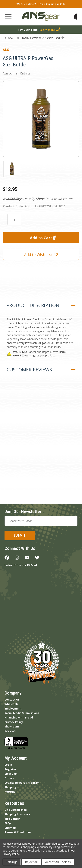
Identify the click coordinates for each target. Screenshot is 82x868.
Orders (9, 778)
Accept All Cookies (58, 862)
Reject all (31, 862)
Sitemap (10, 828)
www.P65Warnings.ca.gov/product (34, 355)
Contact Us (12, 700)
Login (8, 765)
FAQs (8, 823)
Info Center (12, 819)
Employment (13, 708)
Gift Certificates (16, 810)
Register (10, 769)
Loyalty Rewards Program (22, 783)
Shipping (10, 787)
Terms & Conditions (18, 832)
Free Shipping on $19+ (52, 4)
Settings (12, 862)
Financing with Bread (19, 717)
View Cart (11, 774)
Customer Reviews (29, 370)
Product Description (33, 305)
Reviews (10, 731)
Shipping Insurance (17, 814)
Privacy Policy (14, 722)
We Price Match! (26, 4)
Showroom (12, 726)
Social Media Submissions (22, 713)
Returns (10, 792)
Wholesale (12, 704)
